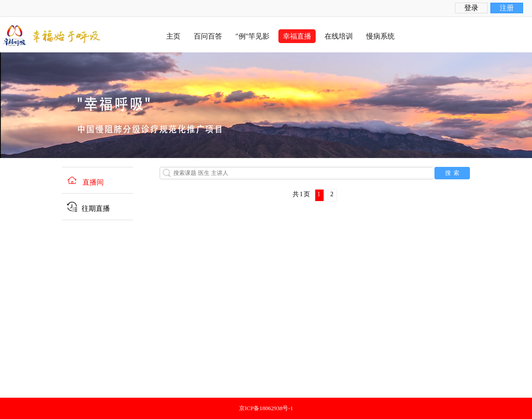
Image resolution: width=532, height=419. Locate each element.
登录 (471, 8)
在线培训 (339, 36)
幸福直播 (297, 36)
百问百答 (208, 36)
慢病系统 (380, 36)
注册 (507, 8)
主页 (173, 36)
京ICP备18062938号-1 (266, 408)
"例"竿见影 (252, 36)
